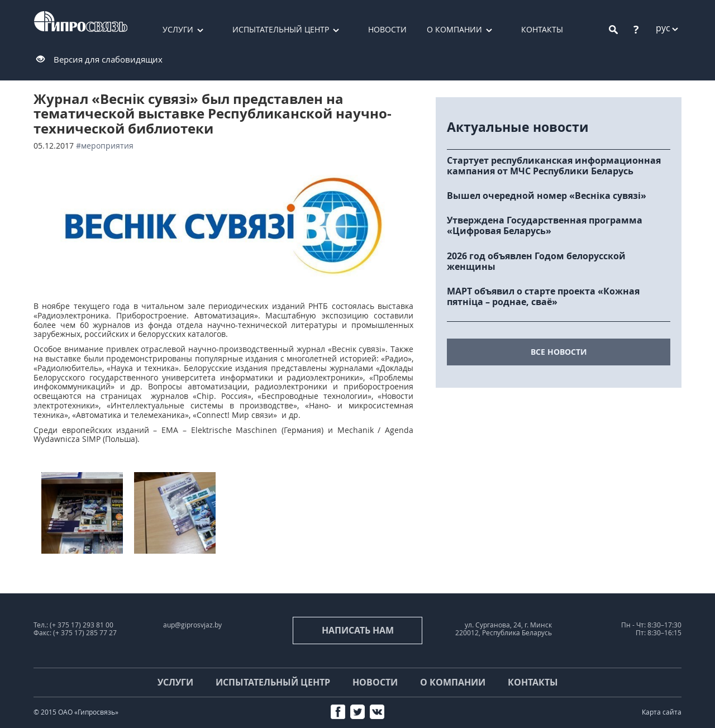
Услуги (178, 29)
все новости (559, 352)
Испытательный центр (281, 29)
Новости (387, 29)
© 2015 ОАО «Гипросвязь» (76, 712)
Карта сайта (662, 712)
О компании (454, 29)
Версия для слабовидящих (108, 59)
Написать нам (358, 630)
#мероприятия (105, 146)
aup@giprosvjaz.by (192, 625)
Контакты (542, 29)
